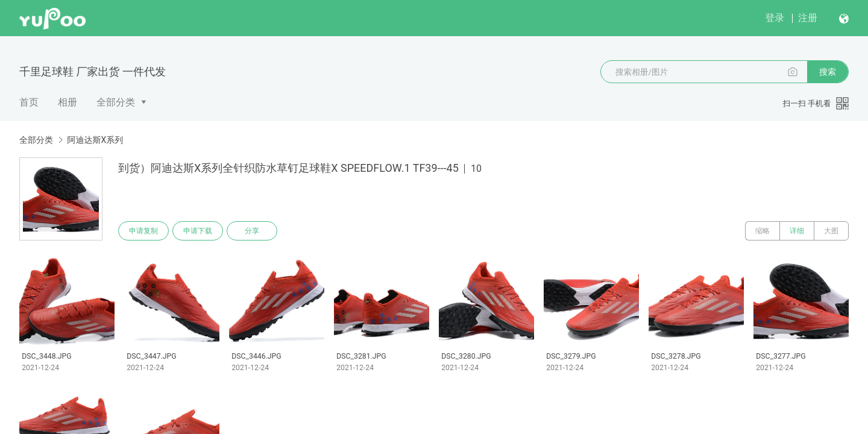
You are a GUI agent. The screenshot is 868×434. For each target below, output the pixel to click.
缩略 (763, 231)
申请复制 (143, 231)
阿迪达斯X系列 (95, 140)
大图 (831, 231)
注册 (808, 18)
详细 (797, 231)
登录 (775, 18)
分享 (252, 231)
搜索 (828, 72)
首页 (29, 102)
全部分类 (116, 102)
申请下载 (198, 231)
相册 (68, 102)
